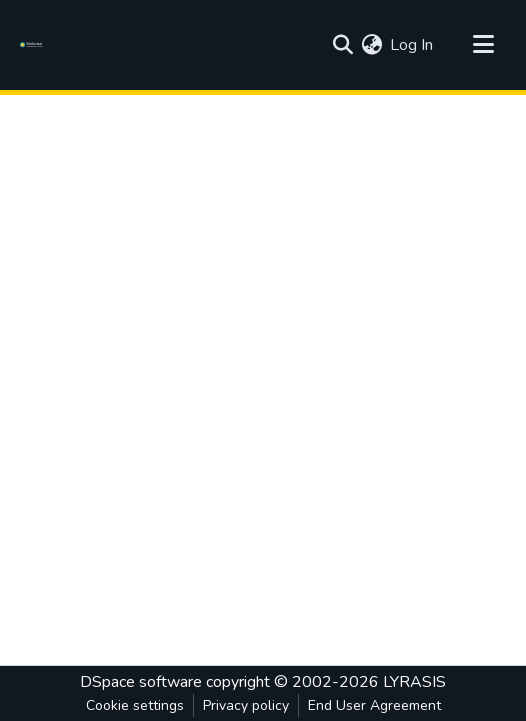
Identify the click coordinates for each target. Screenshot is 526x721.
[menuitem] (371, 45)
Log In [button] (412, 45)
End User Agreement (374, 705)
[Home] (34, 45)
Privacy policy (246, 705)
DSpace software (141, 682)
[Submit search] (342, 45)
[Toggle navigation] (483, 45)
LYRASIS (414, 682)
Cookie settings (135, 705)
